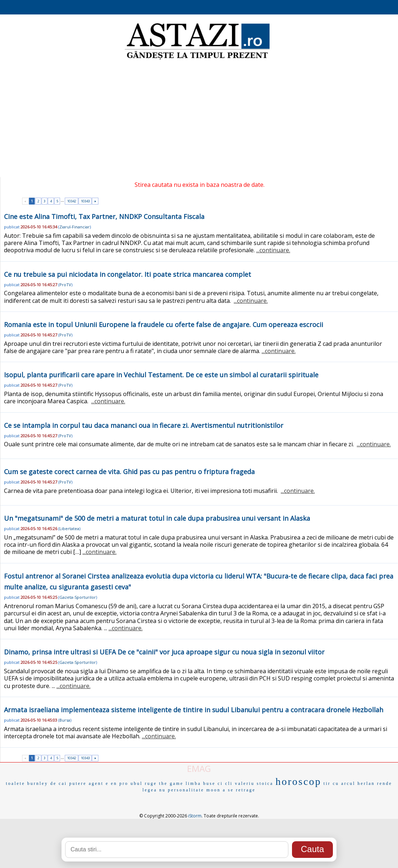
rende (385, 783)
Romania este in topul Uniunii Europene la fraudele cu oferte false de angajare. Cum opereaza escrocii (164, 325)
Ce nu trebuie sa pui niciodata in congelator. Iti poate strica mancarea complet (128, 274)
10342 (71, 201)
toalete (15, 783)
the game (172, 783)
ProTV (65, 285)
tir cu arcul (339, 783)
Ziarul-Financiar (75, 227)
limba (193, 783)
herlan (366, 783)
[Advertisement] (199, 119)
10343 (85, 201)
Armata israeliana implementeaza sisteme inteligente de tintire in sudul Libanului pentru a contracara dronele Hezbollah (194, 710)
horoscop (298, 781)
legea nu (154, 790)
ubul (137, 783)
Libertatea (69, 528)
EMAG (199, 768)
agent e (99, 783)
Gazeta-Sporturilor (78, 597)
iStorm (195, 816)
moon (213, 790)
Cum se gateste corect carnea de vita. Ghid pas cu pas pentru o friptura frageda (129, 472)
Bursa (65, 720)
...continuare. (273, 250)
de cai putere (68, 783)
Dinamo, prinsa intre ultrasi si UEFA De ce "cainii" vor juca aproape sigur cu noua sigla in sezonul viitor (164, 652)
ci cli (225, 783)
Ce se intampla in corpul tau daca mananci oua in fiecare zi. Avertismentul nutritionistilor (144, 425)
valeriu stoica (254, 783)
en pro (120, 783)
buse (209, 783)
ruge (151, 783)
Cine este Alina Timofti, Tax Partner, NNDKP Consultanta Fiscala (104, 216)
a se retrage (239, 790)
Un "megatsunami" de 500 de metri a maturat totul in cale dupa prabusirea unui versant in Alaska (157, 518)
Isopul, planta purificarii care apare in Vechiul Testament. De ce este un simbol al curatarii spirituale (161, 375)
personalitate (186, 790)
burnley (38, 783)
